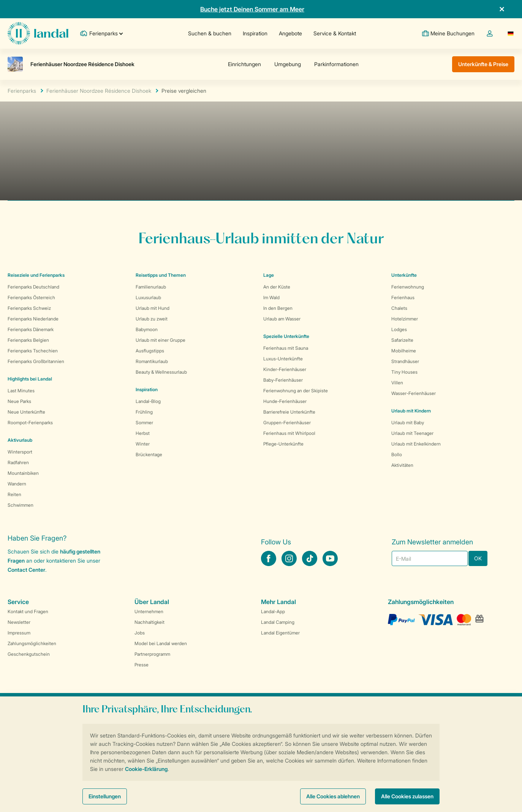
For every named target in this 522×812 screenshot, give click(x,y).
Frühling (144, 412)
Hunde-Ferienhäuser (285, 401)
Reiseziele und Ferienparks (36, 275)
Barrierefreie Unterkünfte (289, 412)
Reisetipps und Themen (161, 275)
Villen (397, 383)
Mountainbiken (23, 473)
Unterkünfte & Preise (483, 64)
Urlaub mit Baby (408, 423)
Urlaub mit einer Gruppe (161, 340)
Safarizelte (402, 340)
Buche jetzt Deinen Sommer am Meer (252, 9)
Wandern (17, 484)
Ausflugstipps (150, 351)
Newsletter (19, 622)
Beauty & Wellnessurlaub (161, 372)
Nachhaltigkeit (149, 622)
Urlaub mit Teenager (412, 433)
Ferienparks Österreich (31, 297)
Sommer (144, 423)
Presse (142, 665)
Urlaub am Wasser (282, 319)
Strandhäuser (405, 361)
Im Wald (271, 297)
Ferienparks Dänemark (31, 329)
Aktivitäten (402, 465)
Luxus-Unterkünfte (283, 359)
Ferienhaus (403, 297)
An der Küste (277, 287)
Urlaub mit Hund (153, 308)
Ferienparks (22, 91)
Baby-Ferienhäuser (283, 380)
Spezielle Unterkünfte (286, 336)
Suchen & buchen (209, 33)
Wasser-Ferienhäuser (414, 393)
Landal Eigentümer (280, 633)
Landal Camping (278, 622)
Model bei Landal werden (161, 643)
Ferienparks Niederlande (33, 319)
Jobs (140, 633)
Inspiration (255, 33)
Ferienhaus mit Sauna (286, 348)
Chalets (399, 308)
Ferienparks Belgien (28, 340)
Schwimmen (21, 505)
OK (478, 558)
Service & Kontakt (334, 33)
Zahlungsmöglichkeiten (32, 643)
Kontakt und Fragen (28, 611)
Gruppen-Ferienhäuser (287, 423)
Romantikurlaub (152, 361)
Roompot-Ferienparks (30, 423)
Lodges (399, 329)
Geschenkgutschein (29, 654)
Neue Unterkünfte (26, 412)
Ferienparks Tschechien (33, 351)
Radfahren (18, 462)
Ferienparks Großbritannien (36, 361)
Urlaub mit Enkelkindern (416, 444)
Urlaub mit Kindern (411, 411)
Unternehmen (149, 611)
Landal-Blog (148, 401)
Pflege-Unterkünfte (283, 444)
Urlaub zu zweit (152, 319)
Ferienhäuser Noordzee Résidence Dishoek (99, 91)
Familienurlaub (151, 287)
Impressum (19, 633)
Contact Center (26, 570)
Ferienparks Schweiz (29, 308)
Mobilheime (404, 351)
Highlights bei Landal (30, 379)
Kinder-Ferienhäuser (285, 369)
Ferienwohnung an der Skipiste (296, 391)
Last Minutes (21, 391)
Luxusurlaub (148, 297)
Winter (143, 444)
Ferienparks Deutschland (33, 287)
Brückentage (149, 454)
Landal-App (273, 611)
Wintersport (20, 452)
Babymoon (147, 329)
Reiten (14, 494)
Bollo (397, 454)
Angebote (290, 33)
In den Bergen (278, 308)
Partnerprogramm (152, 654)
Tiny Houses (404, 372)
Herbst (143, 433)
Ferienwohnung (408, 287)
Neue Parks (19, 401)
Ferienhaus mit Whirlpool (289, 433)
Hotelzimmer (405, 319)
